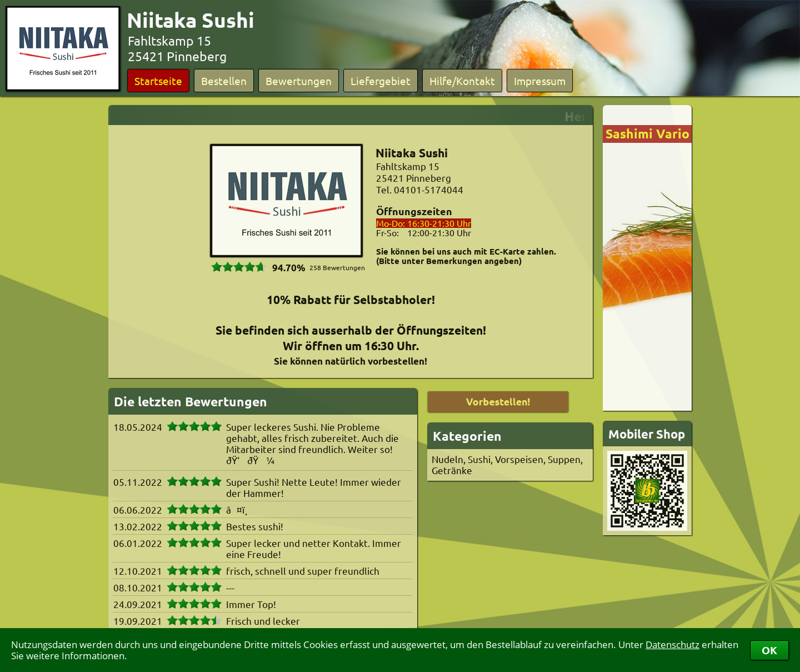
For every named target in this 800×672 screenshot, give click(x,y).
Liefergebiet (381, 81)
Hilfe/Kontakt (462, 81)
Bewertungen (299, 81)
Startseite (158, 81)
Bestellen (224, 81)
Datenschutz (672, 644)
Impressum (540, 81)
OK (769, 650)
